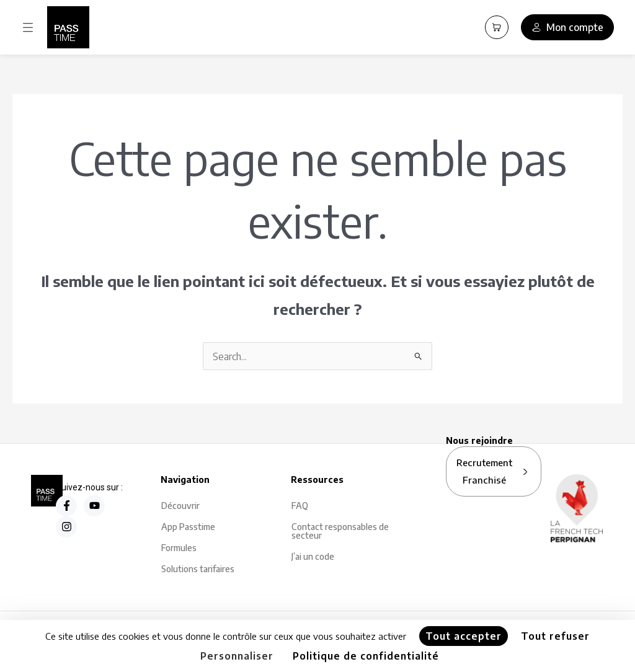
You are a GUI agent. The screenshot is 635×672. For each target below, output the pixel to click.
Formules (179, 548)
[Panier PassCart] (497, 27)
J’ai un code (313, 557)
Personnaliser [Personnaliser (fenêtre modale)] (237, 656)
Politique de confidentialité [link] (366, 656)
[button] (28, 28)
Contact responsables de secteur (340, 532)
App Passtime (188, 527)
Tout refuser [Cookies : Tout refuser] (555, 636)
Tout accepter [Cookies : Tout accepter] (464, 636)
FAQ (300, 506)
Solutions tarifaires (198, 569)
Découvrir (180, 506)
